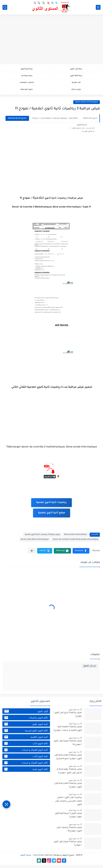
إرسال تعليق (90, 669)
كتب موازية (76, 84)
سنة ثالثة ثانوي (76, 77)
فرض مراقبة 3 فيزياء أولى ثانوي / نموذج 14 (68, 746)
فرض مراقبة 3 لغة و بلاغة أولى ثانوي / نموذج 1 (68, 788)
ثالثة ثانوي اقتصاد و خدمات (26, 766)
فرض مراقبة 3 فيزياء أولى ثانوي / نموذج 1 (68, 846)
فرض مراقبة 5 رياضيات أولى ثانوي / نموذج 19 (69, 832)
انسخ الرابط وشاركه (17, 121)
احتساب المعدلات (27, 84)
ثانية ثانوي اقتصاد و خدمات (26, 753)
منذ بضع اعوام (74, 727)
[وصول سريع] (6, 801)
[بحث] (5, 7)
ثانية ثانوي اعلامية (26, 740)
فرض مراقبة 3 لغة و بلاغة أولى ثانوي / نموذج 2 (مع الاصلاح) (68, 760)
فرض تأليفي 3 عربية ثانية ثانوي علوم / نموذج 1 (68, 818)
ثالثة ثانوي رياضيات (26, 721)
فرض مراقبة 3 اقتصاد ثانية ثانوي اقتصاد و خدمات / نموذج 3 (68, 732)
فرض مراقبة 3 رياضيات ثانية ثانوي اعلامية (42, 538)
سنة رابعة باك (27, 77)
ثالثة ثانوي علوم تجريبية (26, 733)
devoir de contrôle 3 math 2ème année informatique (76, 542)
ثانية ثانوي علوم (26, 727)
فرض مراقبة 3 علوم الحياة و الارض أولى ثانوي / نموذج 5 (69, 774)
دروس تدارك (76, 92)
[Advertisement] (51, 40)
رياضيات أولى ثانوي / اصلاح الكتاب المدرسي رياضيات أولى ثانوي (68, 804)
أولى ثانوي (26, 714)
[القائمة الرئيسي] (98, 7)
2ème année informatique (87, 105)
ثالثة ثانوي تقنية (26, 772)
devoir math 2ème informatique (35, 542)
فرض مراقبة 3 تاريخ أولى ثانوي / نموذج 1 (68, 717)
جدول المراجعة (27, 92)
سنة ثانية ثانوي (27, 69)
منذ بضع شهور (74, 712)
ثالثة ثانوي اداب (26, 746)
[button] (81, 554)
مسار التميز (26, 858)
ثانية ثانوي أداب (26, 759)
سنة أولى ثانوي (76, 69)
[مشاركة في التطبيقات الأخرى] (32, 554)
